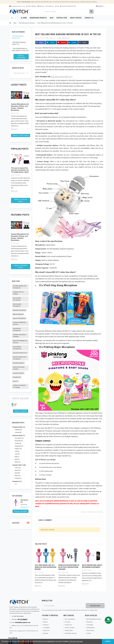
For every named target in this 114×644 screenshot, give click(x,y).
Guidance (46, 625)
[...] (32, 613)
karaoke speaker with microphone (20, 358)
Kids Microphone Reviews (95, 512)
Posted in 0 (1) (17, 481)
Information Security (71, 633)
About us (46, 619)
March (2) (18, 462)
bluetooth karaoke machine (19, 368)
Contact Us (50, 6)
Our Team (68, 622)
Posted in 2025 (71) (19, 436)
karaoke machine (18, 373)
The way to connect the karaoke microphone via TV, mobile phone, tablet (20, 170)
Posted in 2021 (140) (19, 465)
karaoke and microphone (17, 329)
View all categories (21, 57)
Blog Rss (21, 523)
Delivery (45, 622)
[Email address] (64, 606)
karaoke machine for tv (20, 353)
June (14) (18, 468)
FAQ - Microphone (70, 619)
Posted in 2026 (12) (19, 427)
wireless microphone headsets (19, 336)
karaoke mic (17, 377)
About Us (41, 6)
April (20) (17, 473)
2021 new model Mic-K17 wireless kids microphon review (45, 567)
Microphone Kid (24, 501)
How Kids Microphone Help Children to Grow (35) (20, 49)
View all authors (21, 511)
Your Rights (46, 628)
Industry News (90, 628)
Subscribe (95, 606)
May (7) (17, 457)
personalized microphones (17, 348)
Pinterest (63, 43)
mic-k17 (15, 381)
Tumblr (84, 43)
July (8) (17, 451)
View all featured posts (21, 267)
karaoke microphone (19, 310)
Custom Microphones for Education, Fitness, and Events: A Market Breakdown (20, 107)
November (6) (19, 441)
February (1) (18, 478)
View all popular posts (21, 200)
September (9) (19, 446)
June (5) (17, 454)
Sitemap (45, 633)
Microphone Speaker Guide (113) (19, 43)
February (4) (18, 430)
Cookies (89, 633)
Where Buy (89, 622)
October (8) (18, 443)
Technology (90, 625)
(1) (16, 484)
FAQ (57, 6)
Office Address (31, 6)
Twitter (52, 43)
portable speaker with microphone (20, 287)
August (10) (18, 449)
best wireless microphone (17, 299)
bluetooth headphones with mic (20, 342)
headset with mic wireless (18, 293)
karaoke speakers (18, 363)
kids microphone (18, 314)
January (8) (18, 432)
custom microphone (19, 318)
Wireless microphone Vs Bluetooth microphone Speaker (69, 567)
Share (41, 43)
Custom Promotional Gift (68, 6)
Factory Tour (68, 625)
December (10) (19, 438)
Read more (14, 129)
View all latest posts (21, 135)
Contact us (46, 630)
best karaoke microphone (17, 305)
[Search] (68, 12)
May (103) (18, 470)
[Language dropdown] (100, 6)
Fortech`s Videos (70, 628)
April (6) (17, 459)
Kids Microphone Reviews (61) (18, 37)
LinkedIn (74, 43)
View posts (24, 507)
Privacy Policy (69, 630)
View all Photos (21, 411)
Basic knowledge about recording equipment (92, 566)
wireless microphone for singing (19, 386)
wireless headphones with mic (20, 323)
